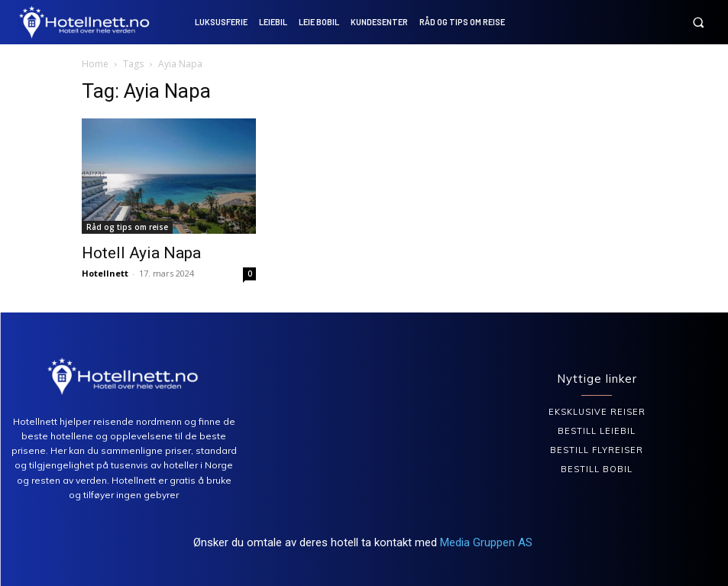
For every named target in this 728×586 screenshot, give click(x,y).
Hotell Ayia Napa (141, 253)
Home (95, 64)
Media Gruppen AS (488, 542)
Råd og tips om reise (127, 227)
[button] (698, 22)
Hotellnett (105, 273)
